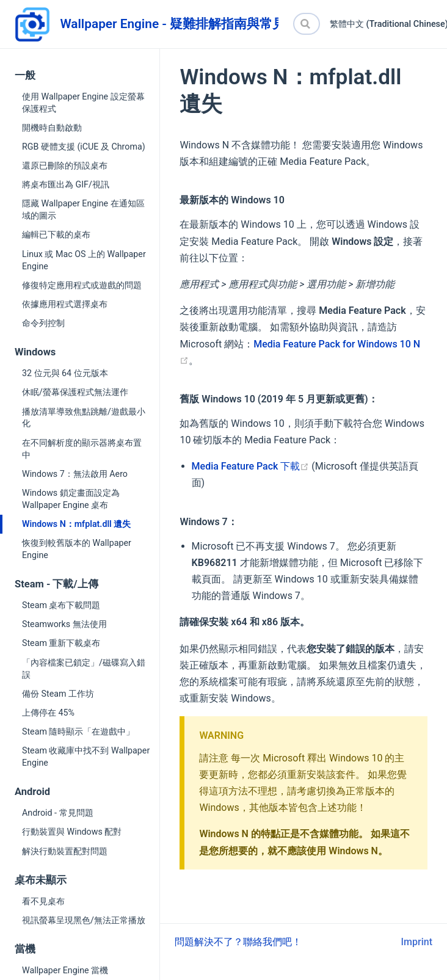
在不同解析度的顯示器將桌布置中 (82, 449)
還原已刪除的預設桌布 (65, 165)
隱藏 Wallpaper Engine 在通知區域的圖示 (83, 209)
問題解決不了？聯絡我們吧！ (238, 942)
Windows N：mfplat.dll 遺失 (76, 524)
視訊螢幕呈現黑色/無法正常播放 (84, 920)
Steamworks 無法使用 (64, 624)
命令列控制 (43, 323)
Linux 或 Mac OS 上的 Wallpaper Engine (84, 260)
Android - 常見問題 (58, 813)
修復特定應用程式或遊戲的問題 (82, 285)
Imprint (417, 942)
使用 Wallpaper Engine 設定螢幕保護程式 (83, 103)
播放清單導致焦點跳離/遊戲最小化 (84, 418)
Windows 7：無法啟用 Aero (75, 474)
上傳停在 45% (48, 713)
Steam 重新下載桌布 (61, 643)
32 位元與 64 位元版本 (65, 373)
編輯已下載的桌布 (56, 234)
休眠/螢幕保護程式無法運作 (75, 392)
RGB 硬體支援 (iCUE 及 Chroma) (84, 147)
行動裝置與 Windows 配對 (72, 832)
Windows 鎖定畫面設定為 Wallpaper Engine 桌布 (71, 499)
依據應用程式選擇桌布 (65, 304)
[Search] (307, 24)
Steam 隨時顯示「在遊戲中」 (78, 731)
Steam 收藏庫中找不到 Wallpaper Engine (86, 757)
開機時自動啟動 (52, 128)
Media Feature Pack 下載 (251, 466)
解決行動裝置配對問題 (65, 851)
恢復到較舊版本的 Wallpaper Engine (77, 549)
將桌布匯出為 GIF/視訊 (66, 184)
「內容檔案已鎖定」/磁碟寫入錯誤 (84, 669)
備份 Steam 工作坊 (58, 694)
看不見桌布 (43, 901)
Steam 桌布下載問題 (61, 605)
